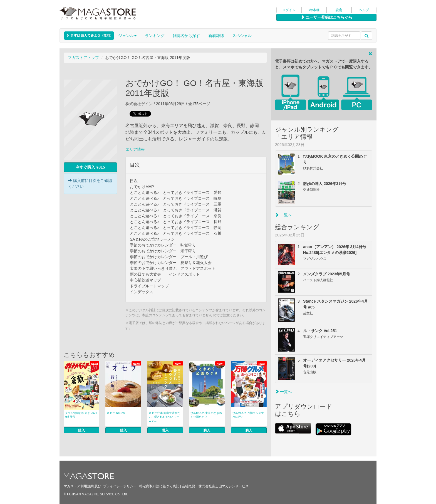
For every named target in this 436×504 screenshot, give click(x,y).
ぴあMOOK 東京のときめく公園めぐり (206, 415)
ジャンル (127, 36)
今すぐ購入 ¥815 (90, 167)
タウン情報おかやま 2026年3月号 (81, 415)
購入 (81, 430)
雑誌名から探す (186, 36)
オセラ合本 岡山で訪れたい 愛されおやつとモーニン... (164, 417)
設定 (339, 10)
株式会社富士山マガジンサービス (224, 486)
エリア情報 (135, 149)
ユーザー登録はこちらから (326, 17)
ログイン (289, 10)
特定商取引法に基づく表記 (159, 486)
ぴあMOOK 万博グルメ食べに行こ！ (248, 415)
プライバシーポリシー (120, 486)
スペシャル (242, 36)
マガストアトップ (83, 58)
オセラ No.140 (116, 413)
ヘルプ (364, 10)
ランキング (155, 36)
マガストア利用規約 (79, 486)
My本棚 (314, 10)
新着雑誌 (216, 36)
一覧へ (283, 215)
